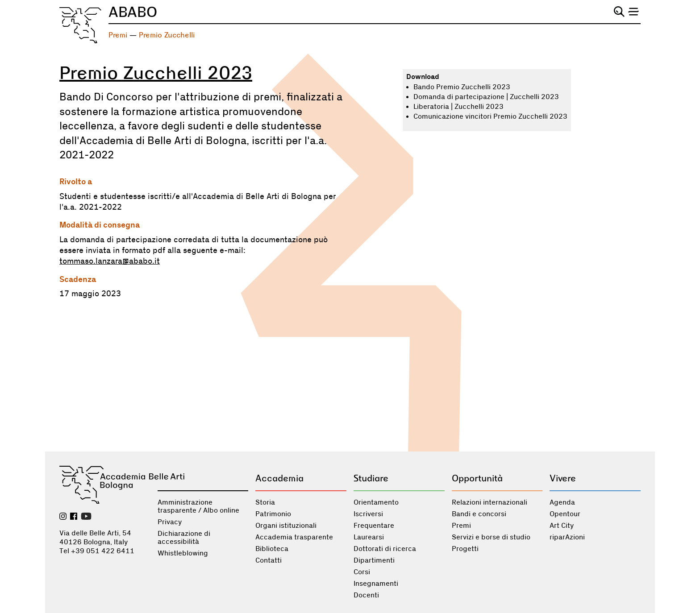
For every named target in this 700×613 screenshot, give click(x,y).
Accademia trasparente (294, 537)
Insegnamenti (376, 584)
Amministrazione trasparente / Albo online (198, 506)
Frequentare (374, 526)
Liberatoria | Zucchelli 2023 (458, 107)
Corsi (362, 572)
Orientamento (376, 502)
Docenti (366, 595)
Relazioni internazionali (490, 502)
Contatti (269, 560)
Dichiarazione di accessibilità (184, 538)
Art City (562, 526)
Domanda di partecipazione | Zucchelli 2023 (486, 97)
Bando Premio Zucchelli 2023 (462, 87)
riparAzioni (567, 537)
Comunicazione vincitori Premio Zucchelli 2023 (490, 116)
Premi (118, 35)
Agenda (562, 502)
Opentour (565, 514)
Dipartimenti (374, 560)
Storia (265, 502)
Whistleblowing (183, 553)
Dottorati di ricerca (385, 549)
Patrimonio (273, 514)
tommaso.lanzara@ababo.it (110, 261)
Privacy (170, 522)
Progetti (465, 549)
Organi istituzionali (286, 526)
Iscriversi (368, 514)
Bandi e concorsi (479, 514)
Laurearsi (369, 537)
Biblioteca (272, 549)
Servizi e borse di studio (491, 537)
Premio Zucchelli (167, 35)
